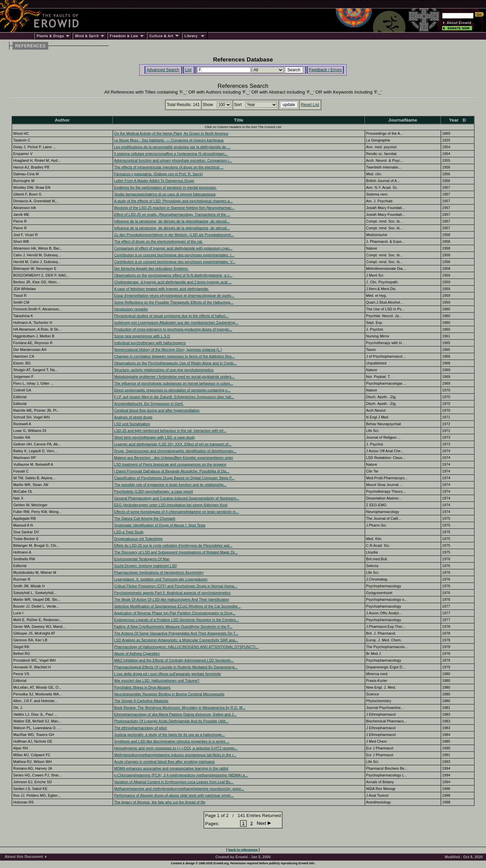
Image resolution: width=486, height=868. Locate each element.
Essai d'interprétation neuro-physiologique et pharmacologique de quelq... (174, 296)
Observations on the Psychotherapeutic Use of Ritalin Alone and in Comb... (175, 363)
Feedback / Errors (325, 70)
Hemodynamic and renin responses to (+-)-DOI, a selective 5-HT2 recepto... (176, 748)
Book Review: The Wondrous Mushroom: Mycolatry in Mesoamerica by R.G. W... (180, 708)
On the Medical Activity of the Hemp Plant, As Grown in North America (171, 133)
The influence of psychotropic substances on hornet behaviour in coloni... (174, 383)
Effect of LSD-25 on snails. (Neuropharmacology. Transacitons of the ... (172, 214)
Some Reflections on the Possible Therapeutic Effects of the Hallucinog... (174, 302)
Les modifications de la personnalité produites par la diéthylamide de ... (172, 147)
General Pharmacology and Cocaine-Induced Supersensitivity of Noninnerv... (177, 498)
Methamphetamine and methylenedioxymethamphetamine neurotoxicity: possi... (179, 789)
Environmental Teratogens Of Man (142, 559)
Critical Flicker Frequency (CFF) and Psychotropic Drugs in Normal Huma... (176, 586)
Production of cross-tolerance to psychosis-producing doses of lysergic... (173, 329)
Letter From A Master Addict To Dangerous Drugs (154, 181)
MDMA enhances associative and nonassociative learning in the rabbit (171, 768)
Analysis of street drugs (133, 417)
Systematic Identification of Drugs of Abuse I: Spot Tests (160, 525)
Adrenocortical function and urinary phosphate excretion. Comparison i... (173, 160)
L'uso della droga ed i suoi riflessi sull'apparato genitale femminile (168, 674)
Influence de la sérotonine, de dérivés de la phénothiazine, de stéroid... (172, 221)
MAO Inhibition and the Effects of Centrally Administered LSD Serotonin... (174, 660)
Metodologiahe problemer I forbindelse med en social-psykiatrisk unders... (174, 377)
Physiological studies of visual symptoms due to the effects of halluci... (171, 316)
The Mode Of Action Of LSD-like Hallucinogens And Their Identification (172, 599)
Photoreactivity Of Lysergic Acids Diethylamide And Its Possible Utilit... (171, 721)
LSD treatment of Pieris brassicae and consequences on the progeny (170, 464)
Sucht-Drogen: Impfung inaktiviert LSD (145, 566)
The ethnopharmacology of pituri (141, 728)
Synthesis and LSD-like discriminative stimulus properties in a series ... (172, 741)
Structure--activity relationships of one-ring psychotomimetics (164, 370)
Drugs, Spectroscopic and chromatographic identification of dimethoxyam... (175, 451)
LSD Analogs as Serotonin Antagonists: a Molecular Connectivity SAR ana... (176, 640)
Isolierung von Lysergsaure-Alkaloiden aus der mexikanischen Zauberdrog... (176, 323)
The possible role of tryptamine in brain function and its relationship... (170, 485)
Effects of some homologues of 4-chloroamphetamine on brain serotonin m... (177, 512)
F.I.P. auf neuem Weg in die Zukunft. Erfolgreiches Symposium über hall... (174, 397)
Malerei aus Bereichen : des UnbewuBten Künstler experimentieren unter (174, 458)
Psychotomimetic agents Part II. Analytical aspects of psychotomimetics (172, 593)
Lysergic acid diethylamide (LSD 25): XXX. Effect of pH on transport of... (173, 444)
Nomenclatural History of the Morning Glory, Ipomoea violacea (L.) (168, 350)
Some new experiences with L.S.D (142, 336)
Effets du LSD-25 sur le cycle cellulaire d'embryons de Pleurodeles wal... (173, 545)
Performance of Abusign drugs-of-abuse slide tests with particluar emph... (174, 795)
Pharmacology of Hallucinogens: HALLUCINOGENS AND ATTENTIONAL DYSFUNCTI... (186, 647)
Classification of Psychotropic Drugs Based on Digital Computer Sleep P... (174, 478)
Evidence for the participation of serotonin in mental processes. (165, 187)
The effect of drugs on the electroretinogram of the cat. (159, 241)
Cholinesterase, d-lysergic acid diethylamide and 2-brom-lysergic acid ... (173, 282)
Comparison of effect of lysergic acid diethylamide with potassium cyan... (173, 248)
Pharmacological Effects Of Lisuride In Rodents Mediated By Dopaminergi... (176, 667)
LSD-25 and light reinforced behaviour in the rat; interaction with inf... (170, 431)
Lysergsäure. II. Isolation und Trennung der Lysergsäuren (161, 579)
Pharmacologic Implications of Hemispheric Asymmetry (159, 572)
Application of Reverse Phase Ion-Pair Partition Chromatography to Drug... (175, 613)
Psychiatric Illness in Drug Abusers (142, 687)
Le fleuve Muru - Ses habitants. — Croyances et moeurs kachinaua (169, 140)
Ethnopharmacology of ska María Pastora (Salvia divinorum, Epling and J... (175, 714)
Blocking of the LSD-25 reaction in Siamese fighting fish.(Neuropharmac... (174, 208)
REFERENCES (30, 46)
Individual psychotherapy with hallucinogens (150, 343)
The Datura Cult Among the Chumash (145, 518)
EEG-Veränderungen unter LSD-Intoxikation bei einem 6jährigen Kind (171, 505)
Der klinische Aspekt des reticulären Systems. (151, 269)
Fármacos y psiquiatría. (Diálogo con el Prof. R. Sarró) (158, 174)
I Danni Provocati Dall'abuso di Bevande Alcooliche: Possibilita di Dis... (172, 471)
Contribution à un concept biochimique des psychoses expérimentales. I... (174, 255)
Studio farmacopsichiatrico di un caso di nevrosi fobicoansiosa (165, 194)
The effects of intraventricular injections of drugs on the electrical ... (169, 167)
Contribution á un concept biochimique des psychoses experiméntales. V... (175, 262)
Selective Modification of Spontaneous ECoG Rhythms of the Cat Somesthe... (177, 606)
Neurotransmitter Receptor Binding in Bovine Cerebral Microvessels (169, 694)
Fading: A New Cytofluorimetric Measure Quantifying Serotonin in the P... (173, 627)
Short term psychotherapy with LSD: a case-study (155, 437)
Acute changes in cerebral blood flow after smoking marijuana (164, 762)
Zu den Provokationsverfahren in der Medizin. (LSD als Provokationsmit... (174, 235)
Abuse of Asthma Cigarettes (137, 654)
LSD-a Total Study (129, 532)
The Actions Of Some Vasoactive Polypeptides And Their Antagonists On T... (176, 633)
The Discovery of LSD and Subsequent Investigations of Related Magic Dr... (176, 552)
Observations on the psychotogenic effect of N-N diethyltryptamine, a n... (173, 275)
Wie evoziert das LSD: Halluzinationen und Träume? (157, 681)
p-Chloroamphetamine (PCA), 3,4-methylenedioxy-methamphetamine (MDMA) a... (181, 775)
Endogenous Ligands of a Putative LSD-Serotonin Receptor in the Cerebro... (177, 620)
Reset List (310, 105)
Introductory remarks (131, 309)
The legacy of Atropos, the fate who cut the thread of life (160, 802)
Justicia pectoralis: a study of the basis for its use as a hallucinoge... (170, 735)
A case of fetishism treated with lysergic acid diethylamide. (161, 289)
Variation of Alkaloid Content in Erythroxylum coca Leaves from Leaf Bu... (174, 782)
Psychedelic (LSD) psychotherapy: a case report (154, 491)
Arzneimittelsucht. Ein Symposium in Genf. (149, 404)
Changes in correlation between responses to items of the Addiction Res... (174, 356)
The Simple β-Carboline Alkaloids (141, 701)
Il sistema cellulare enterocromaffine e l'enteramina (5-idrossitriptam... (171, 154)
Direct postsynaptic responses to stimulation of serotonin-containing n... (172, 390)
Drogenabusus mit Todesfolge (138, 539)
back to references (243, 850)
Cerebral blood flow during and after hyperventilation (157, 410)
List (188, 70)
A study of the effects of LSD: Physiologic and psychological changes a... (173, 201)
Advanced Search (163, 70)
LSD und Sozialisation (132, 424)
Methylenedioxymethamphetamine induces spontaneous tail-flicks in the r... (175, 755)
